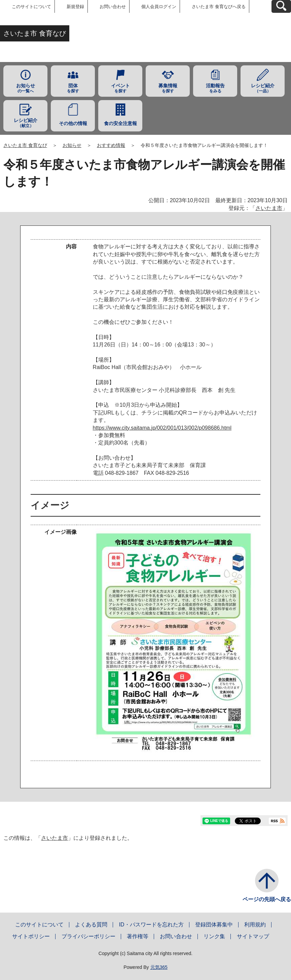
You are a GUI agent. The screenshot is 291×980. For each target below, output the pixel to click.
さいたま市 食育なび (25, 145)
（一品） (263, 88)
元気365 (159, 967)
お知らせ (72, 145)
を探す (73, 88)
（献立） (25, 123)
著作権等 (138, 936)
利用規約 (255, 925)
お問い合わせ (113, 7)
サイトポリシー (31, 936)
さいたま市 (269, 208)
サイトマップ (253, 936)
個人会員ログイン (159, 7)
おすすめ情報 (111, 145)
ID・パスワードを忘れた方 (151, 925)
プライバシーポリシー (88, 936)
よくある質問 (91, 925)
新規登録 (75, 7)
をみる (215, 88)
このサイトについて (31, 7)
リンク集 (214, 936)
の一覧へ (25, 88)
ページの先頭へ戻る (267, 899)
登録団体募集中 (214, 925)
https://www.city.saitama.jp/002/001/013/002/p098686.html (162, 428)
